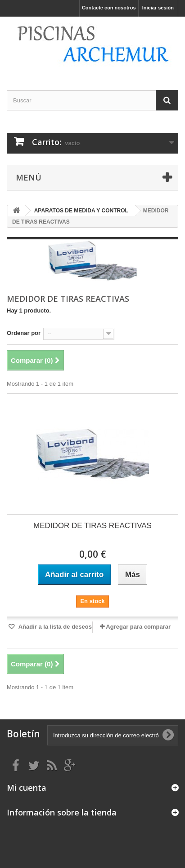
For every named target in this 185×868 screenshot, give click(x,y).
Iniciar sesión (158, 8)
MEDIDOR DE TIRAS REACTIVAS (92, 526)
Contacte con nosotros (109, 8)
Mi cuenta (27, 788)
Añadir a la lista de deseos (54, 627)
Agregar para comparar (138, 627)
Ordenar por (24, 333)
